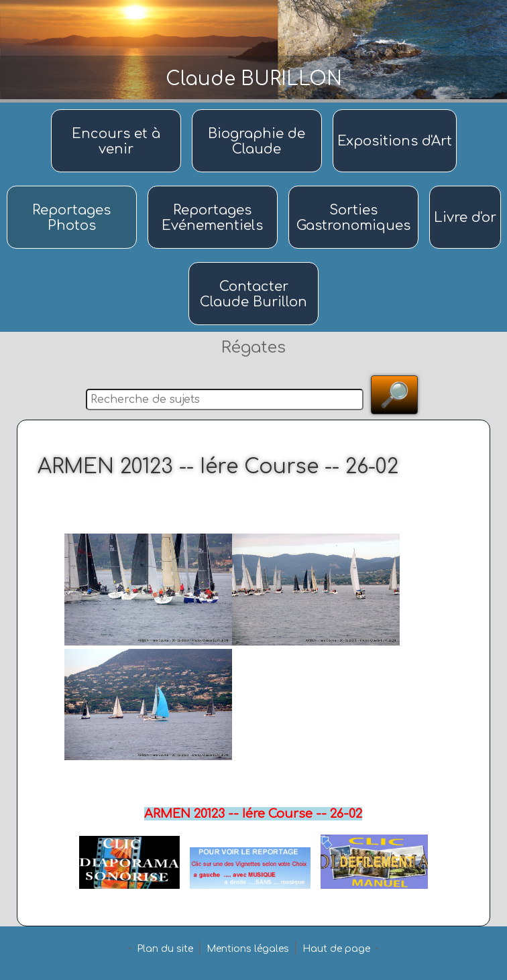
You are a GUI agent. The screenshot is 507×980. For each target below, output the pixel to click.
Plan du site (165, 949)
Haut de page (336, 949)
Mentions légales (248, 949)
